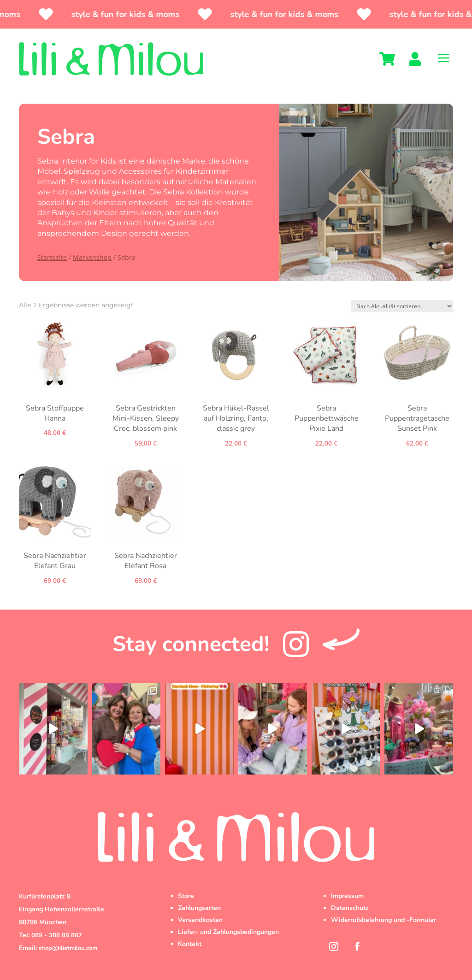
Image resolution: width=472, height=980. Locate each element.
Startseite (52, 257)
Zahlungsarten (199, 908)
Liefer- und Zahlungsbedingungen (228, 932)
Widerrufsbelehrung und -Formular (383, 920)
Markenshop (92, 257)
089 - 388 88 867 (57, 935)
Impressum (347, 896)
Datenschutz (350, 908)
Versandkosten (200, 920)
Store (186, 896)
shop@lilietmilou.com (68, 948)
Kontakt (190, 944)
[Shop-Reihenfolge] (402, 306)
